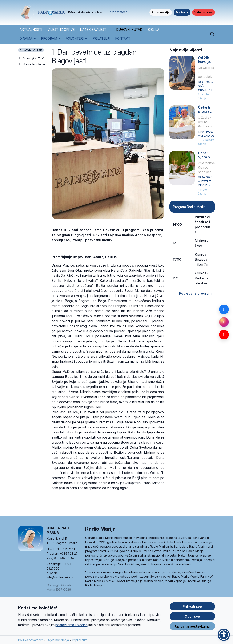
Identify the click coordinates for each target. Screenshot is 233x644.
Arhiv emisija (161, 12)
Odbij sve (192, 617)
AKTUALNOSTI (31, 30)
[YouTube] (224, 335)
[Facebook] (224, 309)
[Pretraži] (212, 34)
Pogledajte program (195, 293)
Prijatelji (101, 38)
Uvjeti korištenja (58, 640)
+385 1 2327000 (118, 12)
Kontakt (123, 38)
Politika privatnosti (31, 640)
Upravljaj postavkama (192, 627)
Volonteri (75, 38)
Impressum (80, 640)
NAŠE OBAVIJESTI (94, 30)
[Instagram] (224, 322)
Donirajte (182, 12)
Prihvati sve (192, 607)
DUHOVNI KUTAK (129, 30)
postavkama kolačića (71, 625)
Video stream (204, 12)
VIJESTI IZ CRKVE (61, 30)
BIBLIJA (154, 30)
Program (49, 38)
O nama (26, 38)
